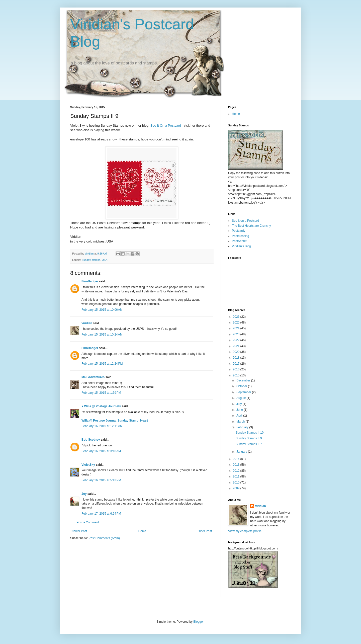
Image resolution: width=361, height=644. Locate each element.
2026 (237, 317)
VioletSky (88, 465)
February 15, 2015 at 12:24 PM (102, 364)
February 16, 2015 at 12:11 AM (102, 426)
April (240, 416)
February (243, 427)
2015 (237, 375)
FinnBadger (90, 281)
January (242, 452)
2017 (237, 364)
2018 (237, 358)
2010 (237, 482)
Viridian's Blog (241, 246)
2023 (237, 334)
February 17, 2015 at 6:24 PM (101, 514)
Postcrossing (241, 236)
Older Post (205, 531)
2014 (237, 459)
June (240, 410)
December (244, 380)
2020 (237, 352)
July (240, 404)
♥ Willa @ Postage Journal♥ (101, 406)
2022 (237, 340)
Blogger (198, 622)
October (242, 386)
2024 (237, 328)
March (241, 422)
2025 (237, 323)
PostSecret (239, 241)
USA (105, 260)
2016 (237, 369)
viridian (87, 323)
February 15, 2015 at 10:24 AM (102, 335)
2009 (237, 488)
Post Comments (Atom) (104, 538)
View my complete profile (245, 531)
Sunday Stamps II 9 (249, 438)
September (244, 392)
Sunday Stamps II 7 (249, 444)
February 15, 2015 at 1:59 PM (101, 393)
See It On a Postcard (165, 126)
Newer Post (79, 531)
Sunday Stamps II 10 (250, 433)
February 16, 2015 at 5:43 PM (101, 480)
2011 (237, 476)
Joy (84, 494)
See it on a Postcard (245, 221)
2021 (237, 346)
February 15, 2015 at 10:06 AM (102, 310)
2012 (237, 471)
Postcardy (239, 231)
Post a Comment (88, 522)
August (242, 398)
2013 (237, 465)
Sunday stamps (91, 260)
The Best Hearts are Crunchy (251, 226)
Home (142, 531)
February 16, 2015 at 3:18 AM (101, 451)
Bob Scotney (91, 440)
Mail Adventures (93, 377)
